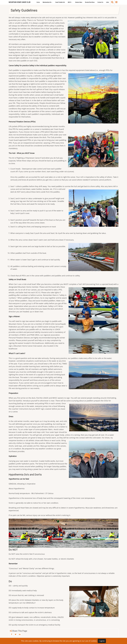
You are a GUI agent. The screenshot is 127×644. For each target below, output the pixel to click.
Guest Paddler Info (60, 2)
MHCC (70, 2)
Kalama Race (79, 2)
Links (107, 2)
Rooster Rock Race (90, 2)
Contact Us (100, 2)
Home (38, 2)
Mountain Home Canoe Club (20, 2)
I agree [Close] (102, 641)
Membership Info (48, 2)
